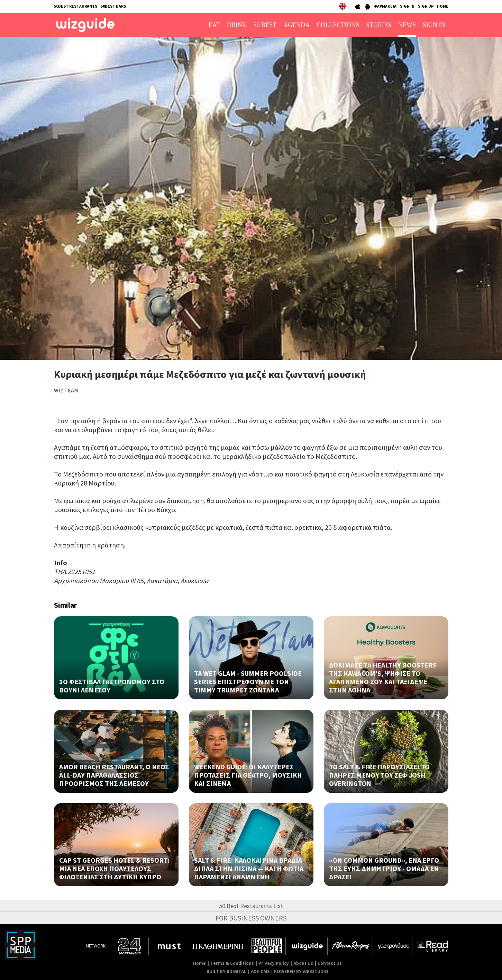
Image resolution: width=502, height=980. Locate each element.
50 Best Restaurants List (251, 906)
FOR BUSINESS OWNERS (251, 918)
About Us (303, 963)
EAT (214, 25)
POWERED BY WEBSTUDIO (301, 972)
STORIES (379, 25)
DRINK (237, 25)
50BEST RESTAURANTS (76, 6)
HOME (443, 6)
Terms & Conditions (232, 963)
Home (199, 963)
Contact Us (330, 963)
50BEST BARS (113, 6)
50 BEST (265, 25)
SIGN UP (426, 6)
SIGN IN (407, 6)
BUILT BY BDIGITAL (226, 972)
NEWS (407, 25)
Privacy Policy (274, 963)
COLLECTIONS (338, 25)
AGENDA (296, 25)
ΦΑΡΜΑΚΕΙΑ (385, 6)
